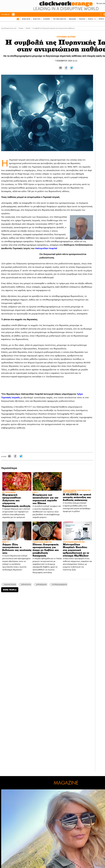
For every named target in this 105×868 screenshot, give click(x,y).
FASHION (82, 19)
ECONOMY (47, 19)
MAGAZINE (72, 19)
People (21, 28)
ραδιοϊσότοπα (26, 584)
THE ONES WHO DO (59, 19)
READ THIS (37, 19)
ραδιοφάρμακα (41, 584)
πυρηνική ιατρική (10, 584)
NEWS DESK (26, 19)
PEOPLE (91, 19)
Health (28, 28)
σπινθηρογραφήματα (59, 584)
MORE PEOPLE (10, 590)
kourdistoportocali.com (9, 28)
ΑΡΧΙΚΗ (18, 19)
